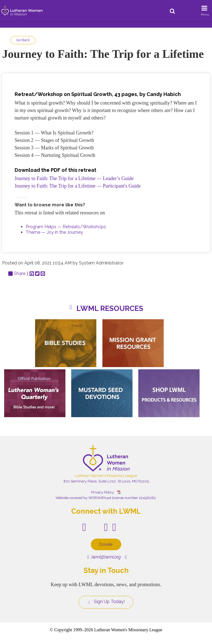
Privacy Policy (103, 492)
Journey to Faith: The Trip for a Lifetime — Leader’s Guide (74, 178)
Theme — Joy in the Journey (54, 232)
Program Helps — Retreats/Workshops (66, 227)
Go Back (23, 40)
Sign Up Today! (106, 602)
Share (17, 274)
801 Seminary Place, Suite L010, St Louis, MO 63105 (106, 481)
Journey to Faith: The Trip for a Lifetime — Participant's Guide (78, 186)
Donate (106, 544)
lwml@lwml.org (104, 557)
